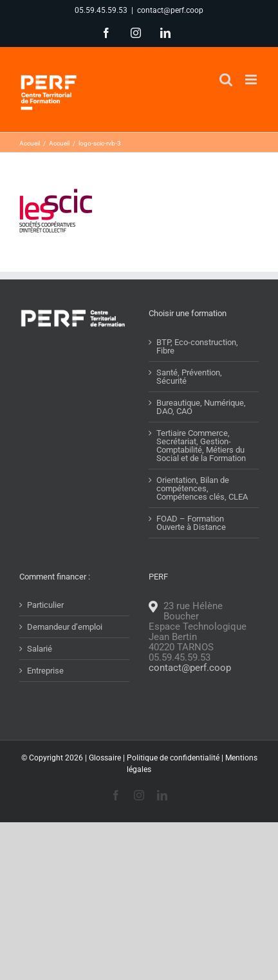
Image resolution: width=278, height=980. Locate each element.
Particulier (45, 605)
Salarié (40, 649)
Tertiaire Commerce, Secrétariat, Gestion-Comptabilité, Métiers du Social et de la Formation (201, 446)
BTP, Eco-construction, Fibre (197, 346)
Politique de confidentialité (173, 758)
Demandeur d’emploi (65, 627)
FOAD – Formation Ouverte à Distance (191, 523)
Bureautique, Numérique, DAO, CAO (201, 407)
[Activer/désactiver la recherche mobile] (226, 80)
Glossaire (105, 758)
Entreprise (45, 671)
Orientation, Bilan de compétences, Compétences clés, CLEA (202, 488)
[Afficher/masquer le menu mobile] (252, 80)
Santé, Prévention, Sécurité (189, 377)
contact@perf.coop (170, 10)
